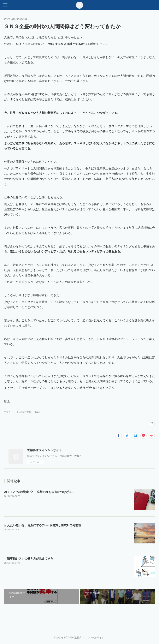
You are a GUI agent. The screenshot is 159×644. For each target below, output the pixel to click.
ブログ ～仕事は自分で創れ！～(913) (22, 412)
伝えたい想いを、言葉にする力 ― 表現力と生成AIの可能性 (43, 525)
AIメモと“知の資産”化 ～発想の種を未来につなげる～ (39, 492)
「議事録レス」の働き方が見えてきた (29, 559)
